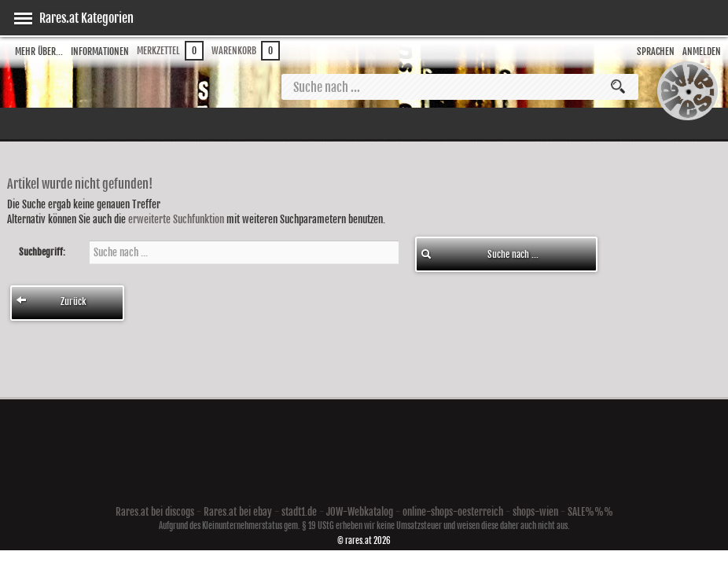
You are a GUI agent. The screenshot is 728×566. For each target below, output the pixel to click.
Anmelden (702, 51)
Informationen (100, 51)
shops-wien (535, 512)
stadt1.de (299, 512)
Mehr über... (39, 51)
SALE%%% (590, 512)
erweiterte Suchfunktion (176, 219)
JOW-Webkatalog (360, 512)
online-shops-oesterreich (453, 512)
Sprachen (656, 51)
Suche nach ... (480, 254)
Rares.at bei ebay (238, 512)
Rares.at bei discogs (155, 512)
